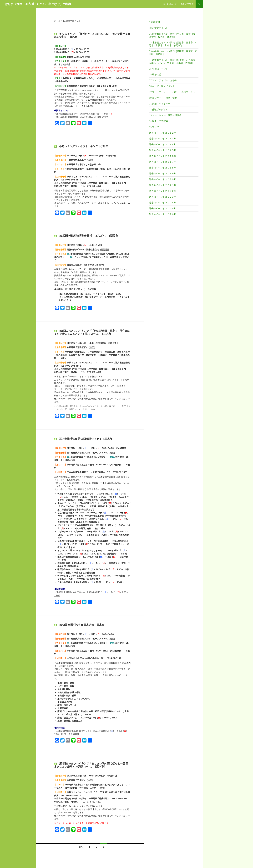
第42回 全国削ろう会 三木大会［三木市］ (83, 625)
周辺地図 (105, 250)
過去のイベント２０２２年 (163, 191)
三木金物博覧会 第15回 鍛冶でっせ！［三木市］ (87, 439)
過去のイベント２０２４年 (163, 203)
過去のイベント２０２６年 (163, 214)
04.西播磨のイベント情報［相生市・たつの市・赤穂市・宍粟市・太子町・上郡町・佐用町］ (173, 61)
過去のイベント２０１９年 (163, 173)
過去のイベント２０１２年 (163, 133)
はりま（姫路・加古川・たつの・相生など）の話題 (38, 4)
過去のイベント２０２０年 (163, 179)
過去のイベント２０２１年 (163, 185)
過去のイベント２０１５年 (163, 150)
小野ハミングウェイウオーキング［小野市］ (85, 146)
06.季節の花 (155, 74)
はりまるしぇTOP (170, 4)
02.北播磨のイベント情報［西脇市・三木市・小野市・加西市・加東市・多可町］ (173, 44)
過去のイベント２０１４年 (163, 144)
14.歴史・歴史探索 (159, 121)
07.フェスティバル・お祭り (163, 80)
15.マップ (154, 127)
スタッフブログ (187, 4)
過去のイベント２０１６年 (163, 156)
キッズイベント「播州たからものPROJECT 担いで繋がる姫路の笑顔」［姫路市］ (92, 35)
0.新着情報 (154, 22)
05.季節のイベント (159, 69)
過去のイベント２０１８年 (163, 168)
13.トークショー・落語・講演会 (165, 115)
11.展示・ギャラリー (160, 104)
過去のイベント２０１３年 (163, 138)
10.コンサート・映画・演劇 (163, 98)
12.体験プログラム (159, 109)
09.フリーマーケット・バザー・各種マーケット (173, 92)
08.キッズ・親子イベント (162, 86)
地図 (88, 57)
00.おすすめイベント (160, 28)
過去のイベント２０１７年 (163, 162)
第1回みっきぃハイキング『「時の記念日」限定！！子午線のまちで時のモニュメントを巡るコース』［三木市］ (92, 332)
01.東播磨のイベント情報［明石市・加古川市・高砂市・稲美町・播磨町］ (173, 35)
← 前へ (79, 847)
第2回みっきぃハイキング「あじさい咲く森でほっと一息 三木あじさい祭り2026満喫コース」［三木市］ (91, 765)
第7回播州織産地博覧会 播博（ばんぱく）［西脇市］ (90, 236)
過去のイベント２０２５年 (163, 208)
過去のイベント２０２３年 (163, 197)
